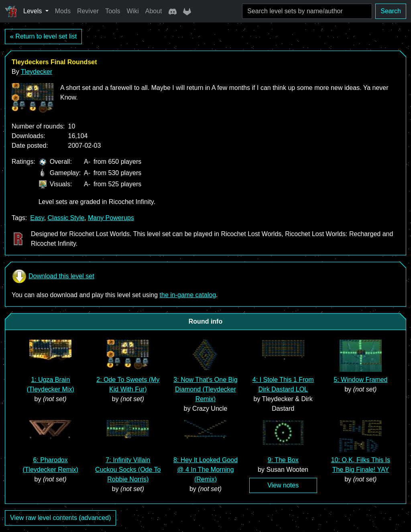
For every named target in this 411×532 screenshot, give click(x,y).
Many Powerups (111, 218)
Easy (37, 218)
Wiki (133, 11)
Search (391, 11)
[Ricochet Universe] (11, 11)
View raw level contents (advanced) (60, 518)
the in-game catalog (188, 295)
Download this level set (53, 276)
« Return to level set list (43, 36)
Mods (63, 11)
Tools (113, 11)
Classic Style (66, 218)
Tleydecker (37, 72)
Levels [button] (34, 11)
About (154, 11)
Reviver (88, 11)
